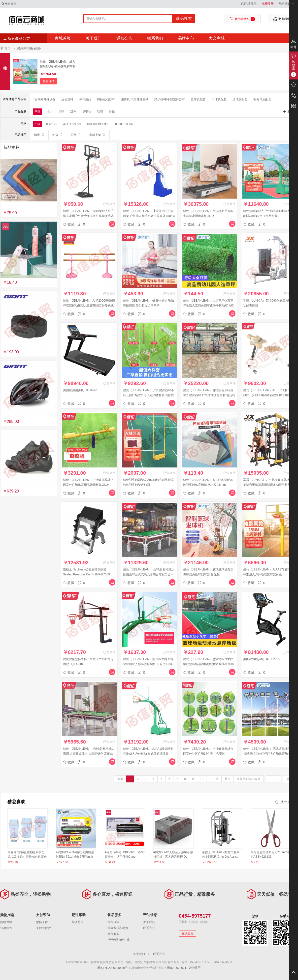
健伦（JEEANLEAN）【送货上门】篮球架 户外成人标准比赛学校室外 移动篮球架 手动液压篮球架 (149, 216)
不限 (37, 112)
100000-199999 (97, 124)
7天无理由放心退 (119, 940)
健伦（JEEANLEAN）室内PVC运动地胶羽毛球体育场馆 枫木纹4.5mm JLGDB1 (208, 485)
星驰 (61, 112)
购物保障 (6, 922)
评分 (58, 135)
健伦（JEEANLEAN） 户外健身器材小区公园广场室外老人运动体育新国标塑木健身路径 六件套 (149, 395)
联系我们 (155, 38)
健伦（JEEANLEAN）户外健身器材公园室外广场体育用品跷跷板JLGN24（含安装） (88, 485)
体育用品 (85, 99)
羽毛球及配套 (262, 99)
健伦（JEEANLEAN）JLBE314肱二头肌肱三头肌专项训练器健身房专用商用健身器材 (268, 395)
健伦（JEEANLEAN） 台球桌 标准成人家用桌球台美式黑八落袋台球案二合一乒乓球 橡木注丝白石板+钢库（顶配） (149, 574)
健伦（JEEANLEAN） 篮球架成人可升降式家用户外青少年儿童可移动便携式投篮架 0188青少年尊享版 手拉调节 (88, 216)
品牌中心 (186, 38)
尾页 (228, 779)
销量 (39, 135)
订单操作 (6, 928)
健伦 (112, 112)
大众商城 (217, 38)
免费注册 (268, 4)
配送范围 (78, 922)
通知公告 (124, 38)
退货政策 (113, 922)
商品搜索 (184, 18)
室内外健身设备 (45, 99)
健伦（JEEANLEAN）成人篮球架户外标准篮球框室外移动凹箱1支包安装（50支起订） (58, 64)
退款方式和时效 (118, 928)
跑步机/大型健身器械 (135, 99)
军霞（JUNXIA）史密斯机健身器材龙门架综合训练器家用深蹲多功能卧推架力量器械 (269, 485)
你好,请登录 (249, 4)
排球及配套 (219, 99)
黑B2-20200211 (177, 968)
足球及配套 (240, 99)
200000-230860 (124, 124)
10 (202, 779)
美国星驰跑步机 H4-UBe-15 (261, 659)
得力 (49, 112)
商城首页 (63, 38)
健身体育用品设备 (29, 48)
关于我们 (94, 38)
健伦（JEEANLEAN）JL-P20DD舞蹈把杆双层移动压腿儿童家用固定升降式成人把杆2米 (89, 306)
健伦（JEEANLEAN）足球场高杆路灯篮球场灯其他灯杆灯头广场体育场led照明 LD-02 (269, 754)
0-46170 (52, 124)
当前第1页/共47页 (248, 779)
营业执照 (195, 968)
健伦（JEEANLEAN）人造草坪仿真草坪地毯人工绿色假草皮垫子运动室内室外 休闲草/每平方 (208, 306)
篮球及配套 (198, 99)
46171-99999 (72, 124)
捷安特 (87, 112)
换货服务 (113, 934)
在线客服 (188, 933)
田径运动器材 (106, 99)
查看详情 (49, 81)
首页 (7, 48)
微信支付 (42, 922)
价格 (76, 135)
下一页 (214, 779)
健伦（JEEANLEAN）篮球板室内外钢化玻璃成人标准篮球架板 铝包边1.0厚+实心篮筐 (148, 664)
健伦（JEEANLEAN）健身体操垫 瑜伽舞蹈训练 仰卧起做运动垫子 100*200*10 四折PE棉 (149, 306)
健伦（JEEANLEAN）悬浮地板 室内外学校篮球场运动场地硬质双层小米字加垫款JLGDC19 (209, 664)
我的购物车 (243, 19)
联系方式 (149, 928)
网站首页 (10, 4)
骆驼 (100, 112)
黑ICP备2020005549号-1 (114, 968)
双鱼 (73, 112)
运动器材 (67, 99)
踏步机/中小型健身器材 (170, 99)
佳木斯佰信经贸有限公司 (27, 20)
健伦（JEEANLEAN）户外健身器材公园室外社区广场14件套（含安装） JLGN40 (208, 754)
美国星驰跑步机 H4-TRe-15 (81, 390)
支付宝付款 (43, 928)
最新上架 (97, 135)
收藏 (69, 224)
